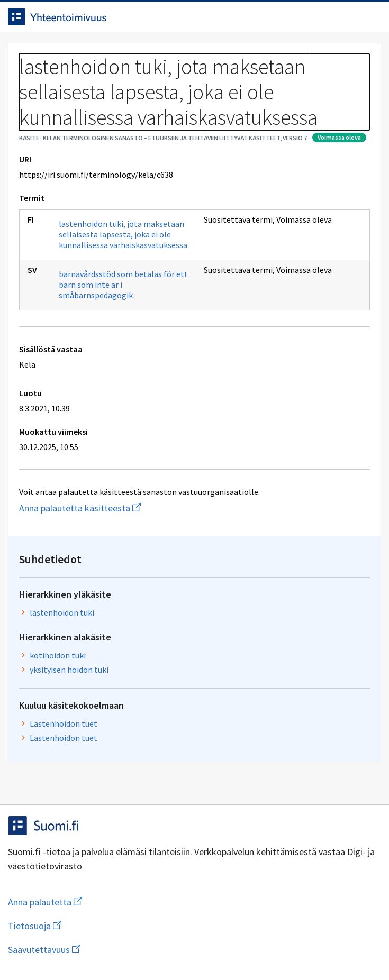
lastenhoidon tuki (62, 612)
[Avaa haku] (349, 17)
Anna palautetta (87, 902)
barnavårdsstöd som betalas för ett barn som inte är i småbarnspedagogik (123, 285)
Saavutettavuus (105, 950)
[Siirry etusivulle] (173, 17)
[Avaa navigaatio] (370, 17)
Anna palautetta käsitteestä (101, 508)
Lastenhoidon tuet (64, 723)
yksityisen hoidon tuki (69, 670)
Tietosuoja (86, 926)
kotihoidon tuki (58, 655)
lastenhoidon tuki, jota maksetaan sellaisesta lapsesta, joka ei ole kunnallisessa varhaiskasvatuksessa (123, 234)
